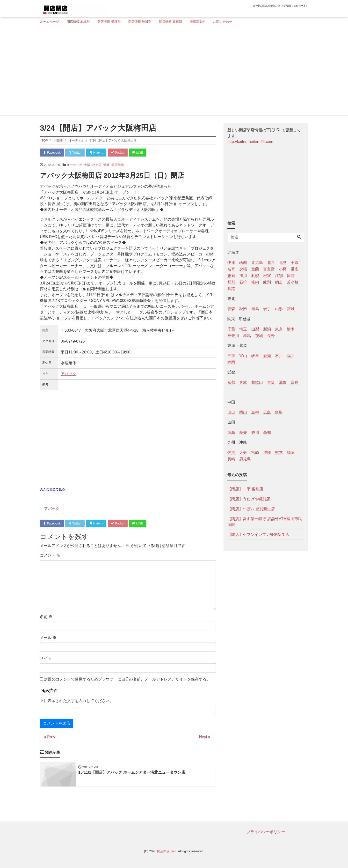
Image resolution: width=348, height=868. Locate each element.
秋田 (243, 309)
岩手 (267, 309)
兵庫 (243, 382)
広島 (267, 412)
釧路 (231, 289)
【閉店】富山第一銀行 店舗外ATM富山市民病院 (265, 522)
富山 (243, 356)
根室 (267, 276)
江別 (279, 276)
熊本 (279, 453)
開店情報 (118, 165)
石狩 (243, 282)
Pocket (119, 153)
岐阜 (255, 356)
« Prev (50, 737)
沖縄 (267, 453)
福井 (291, 356)
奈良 (295, 382)
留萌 (291, 276)
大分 (243, 453)
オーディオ (75, 165)
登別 (231, 282)
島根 (255, 412)
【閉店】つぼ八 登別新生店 (251, 509)
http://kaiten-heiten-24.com (250, 142)
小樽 (283, 269)
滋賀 (283, 382)
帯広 (295, 269)
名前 (46, 617)
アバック (68, 374)
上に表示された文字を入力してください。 (77, 701)
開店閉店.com (167, 851)
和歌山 (257, 382)
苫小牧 (293, 282)
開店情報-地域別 (78, 22)
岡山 (243, 412)
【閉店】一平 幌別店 (245, 489)
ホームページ (50, 22)
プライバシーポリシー (266, 832)
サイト (46, 659)
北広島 (257, 263)
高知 (267, 432)
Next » (205, 737)
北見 (283, 263)
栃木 (291, 329)
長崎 (231, 459)
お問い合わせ (223, 22)
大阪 (87, 165)
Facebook (52, 153)
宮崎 (255, 453)
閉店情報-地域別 (140, 22)
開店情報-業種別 (109, 22)
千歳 (295, 263)
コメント (50, 556)
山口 (231, 412)
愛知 (267, 356)
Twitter (75, 153)
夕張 (243, 269)
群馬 (247, 336)
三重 (231, 356)
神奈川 (233, 336)
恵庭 (231, 276)
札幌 (255, 276)
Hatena (97, 153)
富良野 (269, 269)
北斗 (271, 263)
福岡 (291, 453)
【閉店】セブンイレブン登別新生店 (258, 535)
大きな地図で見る (52, 489)
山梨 (255, 329)
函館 (243, 263)
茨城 (259, 336)
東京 (279, 329)
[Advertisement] (172, 72)
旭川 (243, 276)
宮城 (291, 309)
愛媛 (243, 432)
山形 (279, 309)
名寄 (231, 269)
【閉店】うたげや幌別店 (249, 499)
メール (48, 638)
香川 (255, 432)
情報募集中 (198, 22)
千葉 (231, 329)
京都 (231, 382)
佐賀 (231, 453)
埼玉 (243, 329)
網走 (279, 282)
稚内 (255, 282)
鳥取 (279, 412)
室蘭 (255, 269)
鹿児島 (245, 459)
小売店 (97, 165)
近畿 (106, 165)
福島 (255, 309)
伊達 (231, 263)
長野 (271, 336)
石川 (279, 356)
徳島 (231, 432)
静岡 (231, 362)
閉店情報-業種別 (170, 22)
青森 (231, 309)
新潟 (267, 329)
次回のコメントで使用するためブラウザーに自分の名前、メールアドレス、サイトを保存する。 (127, 679)
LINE (139, 153)
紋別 (267, 282)
